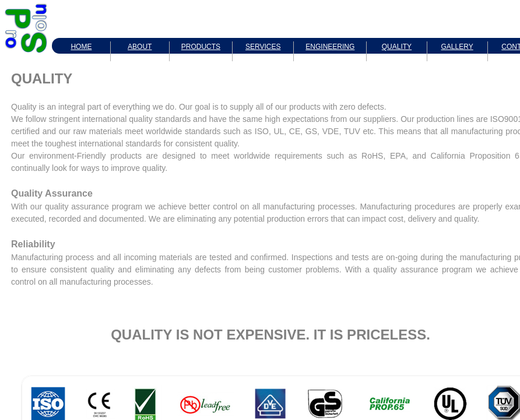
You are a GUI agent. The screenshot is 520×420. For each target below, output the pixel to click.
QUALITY (397, 47)
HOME (81, 47)
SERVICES (263, 47)
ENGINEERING (330, 47)
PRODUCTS (201, 47)
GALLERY (457, 47)
